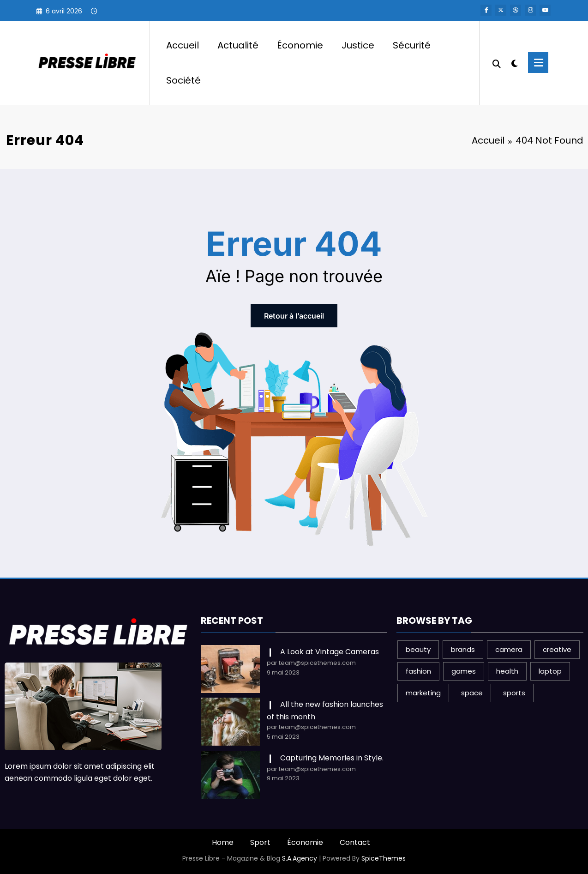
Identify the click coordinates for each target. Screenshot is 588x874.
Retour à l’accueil (294, 316)
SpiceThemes (384, 858)
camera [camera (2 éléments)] (509, 649)
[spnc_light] (515, 62)
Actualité (238, 45)
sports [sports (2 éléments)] (514, 693)
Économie (300, 45)
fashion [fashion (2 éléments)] (418, 671)
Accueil (183, 45)
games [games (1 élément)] (464, 671)
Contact (355, 842)
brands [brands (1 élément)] (463, 649)
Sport (260, 842)
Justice (358, 45)
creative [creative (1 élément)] (557, 649)
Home (223, 842)
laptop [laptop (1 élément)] (550, 671)
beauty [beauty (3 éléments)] (418, 649)
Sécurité (412, 45)
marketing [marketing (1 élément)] (423, 693)
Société (183, 80)
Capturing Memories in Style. (332, 758)
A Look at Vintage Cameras (330, 652)
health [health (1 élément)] (507, 671)
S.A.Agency (300, 858)
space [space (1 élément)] (472, 693)
